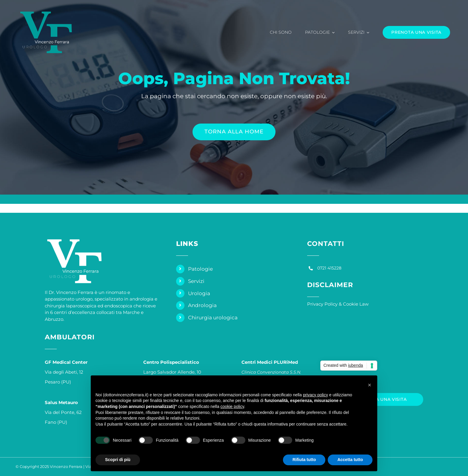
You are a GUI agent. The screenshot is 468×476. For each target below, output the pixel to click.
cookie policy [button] (232, 406)
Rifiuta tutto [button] (304, 460)
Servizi (196, 281)
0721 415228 (329, 268)
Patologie (200, 269)
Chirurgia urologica (213, 318)
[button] (370, 385)
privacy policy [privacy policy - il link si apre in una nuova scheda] (315, 395)
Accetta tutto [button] (350, 460)
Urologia (199, 293)
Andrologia (202, 305)
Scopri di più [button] (118, 460)
